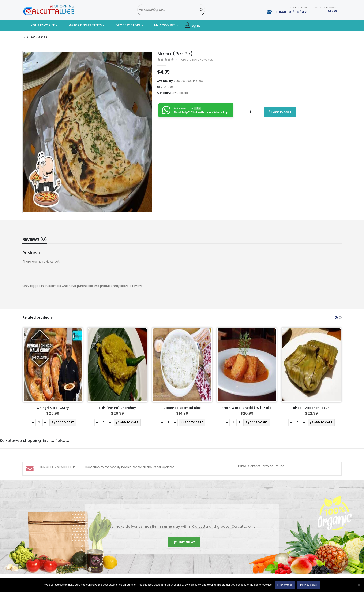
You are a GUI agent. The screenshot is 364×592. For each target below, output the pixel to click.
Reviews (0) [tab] (35, 239)
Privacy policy (309, 585)
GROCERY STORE (125, 25)
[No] (359, 585)
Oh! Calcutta (180, 93)
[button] (336, 318)
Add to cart (282, 112)
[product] (53, 365)
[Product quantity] (251, 112)
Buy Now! (184, 529)
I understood (285, 585)
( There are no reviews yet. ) (195, 60)
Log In (192, 25)
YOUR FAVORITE (40, 25)
